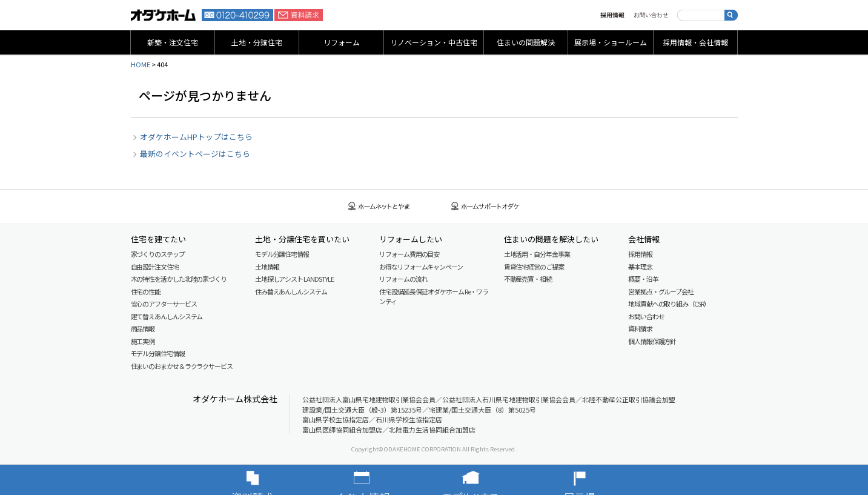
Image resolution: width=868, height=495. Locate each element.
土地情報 (267, 267)
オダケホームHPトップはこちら (196, 137)
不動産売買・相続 (528, 279)
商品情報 (143, 328)
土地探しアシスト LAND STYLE (294, 279)
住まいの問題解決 (526, 42)
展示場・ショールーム (611, 42)
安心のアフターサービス (164, 304)
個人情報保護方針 (652, 341)
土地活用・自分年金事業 (537, 254)
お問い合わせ (651, 15)
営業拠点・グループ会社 (661, 291)
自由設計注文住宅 (155, 267)
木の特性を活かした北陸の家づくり (179, 279)
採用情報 (612, 15)
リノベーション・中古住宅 (434, 42)
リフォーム (342, 42)
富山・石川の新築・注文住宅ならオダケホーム (164, 15)
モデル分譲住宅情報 (158, 353)
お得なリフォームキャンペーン (421, 267)
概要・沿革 (643, 279)
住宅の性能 (146, 291)
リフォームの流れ (403, 279)
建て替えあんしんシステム (167, 316)
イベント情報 (380, 480)
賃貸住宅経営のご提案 (534, 267)
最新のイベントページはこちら (195, 154)
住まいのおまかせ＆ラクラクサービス (182, 366)
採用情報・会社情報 (695, 42)
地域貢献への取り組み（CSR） (669, 304)
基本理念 (640, 267)
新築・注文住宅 (173, 42)
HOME (141, 64)
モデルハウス (489, 480)
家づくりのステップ (158, 254)
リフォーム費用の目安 (409, 254)
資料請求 (299, 15)
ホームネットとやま (379, 206)
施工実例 (143, 341)
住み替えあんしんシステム (291, 291)
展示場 (598, 480)
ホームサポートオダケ (486, 206)
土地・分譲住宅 (257, 42)
